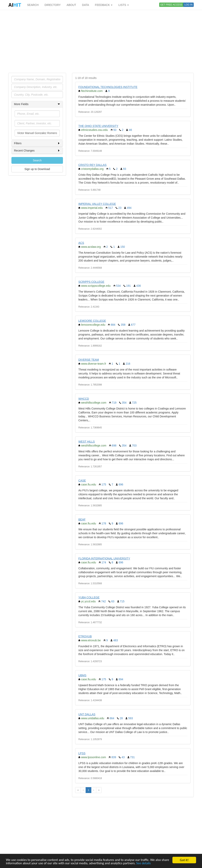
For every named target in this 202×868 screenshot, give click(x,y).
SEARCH (33, 5)
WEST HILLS (87, 442)
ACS (81, 243)
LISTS (124, 5)
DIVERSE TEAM (89, 360)
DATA (86, 5)
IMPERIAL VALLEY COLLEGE (97, 204)
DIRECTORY (53, 5)
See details (144, 864)
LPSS (82, 753)
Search (37, 160)
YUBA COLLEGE (89, 597)
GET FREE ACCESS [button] (171, 5)
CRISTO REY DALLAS (92, 165)
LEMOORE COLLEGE (92, 321)
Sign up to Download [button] (37, 169)
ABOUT (71, 5)
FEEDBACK (104, 5)
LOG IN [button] (188, 5)
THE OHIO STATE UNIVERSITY (98, 126)
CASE (82, 481)
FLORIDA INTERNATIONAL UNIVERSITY (104, 558)
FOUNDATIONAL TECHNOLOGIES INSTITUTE (108, 87)
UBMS (82, 675)
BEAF (82, 520)
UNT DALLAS (87, 714)
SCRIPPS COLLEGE (91, 282)
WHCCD (84, 399)
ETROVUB (85, 636)
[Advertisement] (101, 41)
